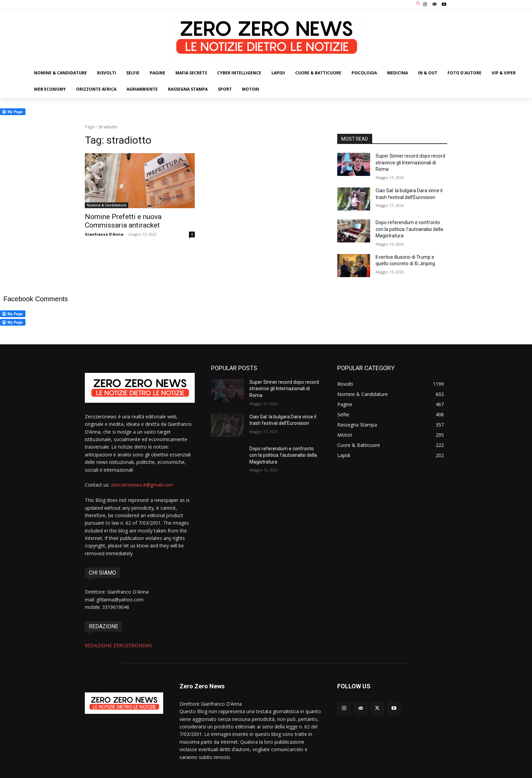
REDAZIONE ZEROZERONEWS (118, 645)
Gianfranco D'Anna (104, 234)
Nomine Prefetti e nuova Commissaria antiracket (123, 221)
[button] (419, 4)
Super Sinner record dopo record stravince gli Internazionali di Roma (410, 162)
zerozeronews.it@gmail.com (142, 485)
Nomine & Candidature (107, 205)
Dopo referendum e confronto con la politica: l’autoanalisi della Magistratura (409, 229)
